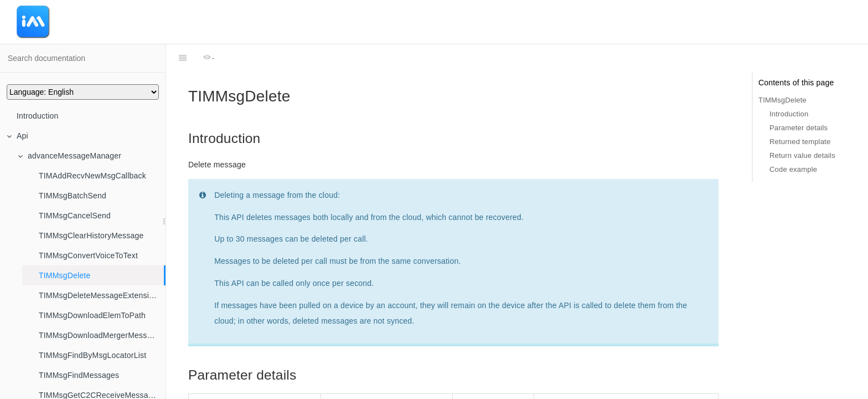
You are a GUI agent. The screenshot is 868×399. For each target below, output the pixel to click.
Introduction (38, 116)
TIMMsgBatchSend (73, 196)
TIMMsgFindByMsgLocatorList (92, 355)
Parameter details (799, 128)
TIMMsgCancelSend (75, 216)
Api (17, 136)
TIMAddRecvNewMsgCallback (92, 176)
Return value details (802, 155)
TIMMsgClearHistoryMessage (91, 236)
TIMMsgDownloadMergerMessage (99, 335)
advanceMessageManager (69, 156)
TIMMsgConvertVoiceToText (88, 255)
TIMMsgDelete (64, 275)
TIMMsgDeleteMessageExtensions (100, 295)
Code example (793, 169)
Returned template (800, 142)
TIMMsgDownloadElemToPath (92, 315)
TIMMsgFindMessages (79, 375)
